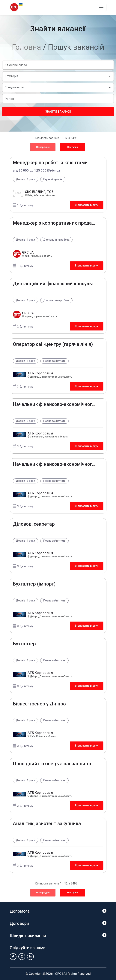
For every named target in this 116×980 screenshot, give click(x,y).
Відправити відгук (87, 205)
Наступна (72, 147)
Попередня (43, 147)
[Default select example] (58, 76)
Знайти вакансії (58, 112)
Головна (27, 47)
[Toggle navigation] (101, 8)
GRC (58, 974)
